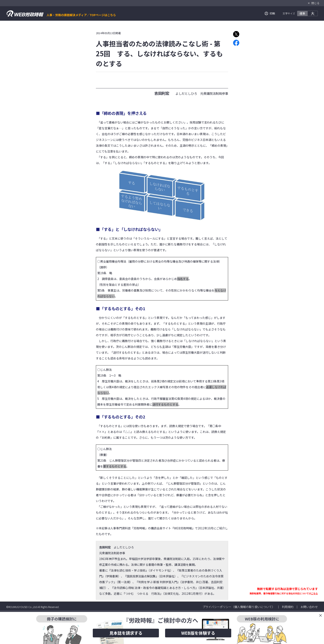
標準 (302, 13)
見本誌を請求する (126, 633)
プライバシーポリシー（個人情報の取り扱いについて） (239, 607)
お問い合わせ (309, 607)
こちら (314, 593)
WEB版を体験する (198, 633)
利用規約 (288, 607)
